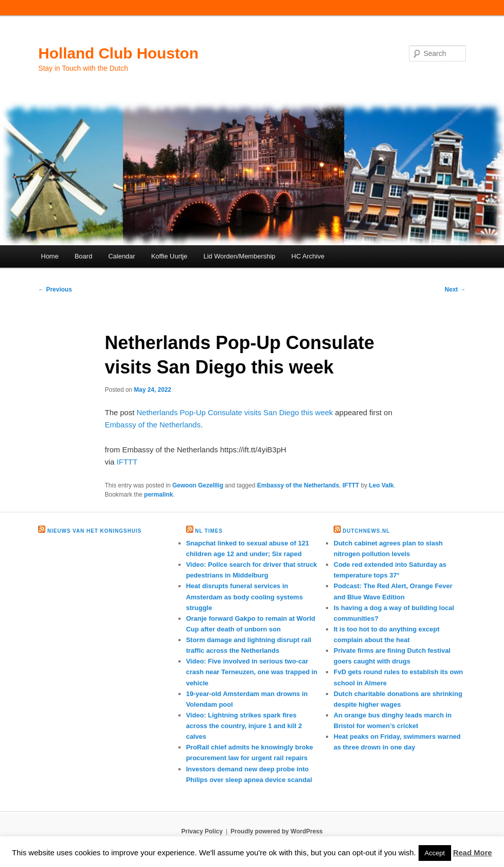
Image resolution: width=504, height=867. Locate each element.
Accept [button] (435, 853)
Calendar (122, 256)
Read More (473, 852)
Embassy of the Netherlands (153, 425)
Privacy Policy (202, 831)
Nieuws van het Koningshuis (94, 531)
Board (84, 256)
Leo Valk (382, 485)
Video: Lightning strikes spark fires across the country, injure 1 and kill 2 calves (244, 726)
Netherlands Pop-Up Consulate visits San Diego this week (235, 412)
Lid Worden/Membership (239, 256)
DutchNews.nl (366, 531)
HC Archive (308, 256)
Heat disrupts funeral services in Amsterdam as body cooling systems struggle (245, 597)
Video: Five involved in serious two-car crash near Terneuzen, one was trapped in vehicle (252, 672)
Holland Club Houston (118, 53)
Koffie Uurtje (169, 256)
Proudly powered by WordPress (276, 831)
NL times (209, 531)
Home (50, 256)
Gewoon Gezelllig (198, 485)
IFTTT (127, 462)
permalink (158, 495)
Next (455, 290)
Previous (55, 290)
